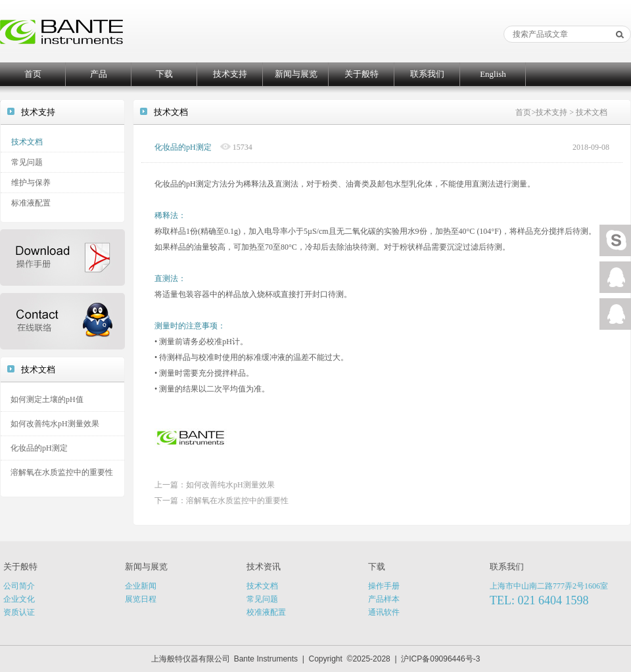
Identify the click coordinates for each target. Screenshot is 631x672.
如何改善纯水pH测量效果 (55, 424)
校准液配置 (266, 612)
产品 (99, 74)
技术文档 (27, 142)
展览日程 (141, 599)
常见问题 (27, 162)
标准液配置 (31, 203)
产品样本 (384, 599)
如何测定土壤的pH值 (47, 399)
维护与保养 (31, 183)
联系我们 (427, 74)
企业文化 (19, 599)
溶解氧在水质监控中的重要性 (62, 472)
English (493, 74)
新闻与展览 (296, 74)
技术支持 (230, 74)
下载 (164, 74)
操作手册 (384, 586)
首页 (33, 74)
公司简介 (19, 586)
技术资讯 (264, 567)
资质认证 (19, 612)
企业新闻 (141, 586)
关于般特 (362, 74)
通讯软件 (384, 612)
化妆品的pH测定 (39, 448)
